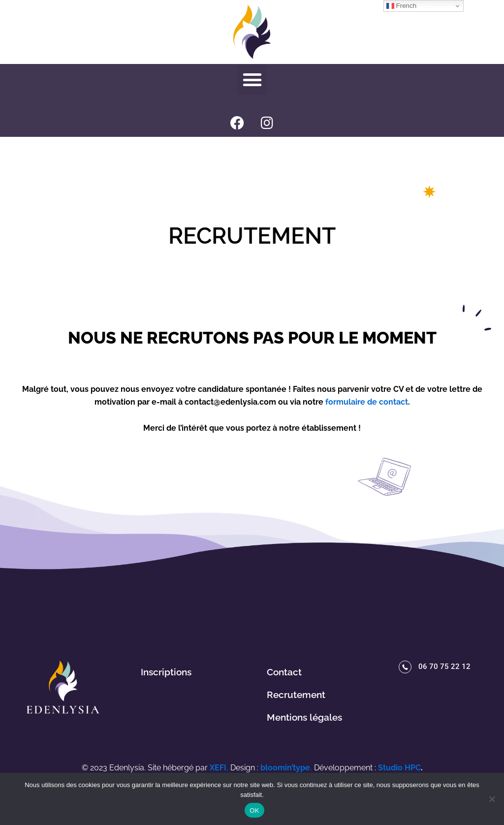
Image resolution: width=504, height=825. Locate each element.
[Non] (492, 799)
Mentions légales (304, 717)
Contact (284, 672)
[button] (252, 79)
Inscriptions (166, 672)
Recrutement (296, 695)
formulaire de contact (367, 402)
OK (254, 810)
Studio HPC (399, 766)
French (401, 6)
